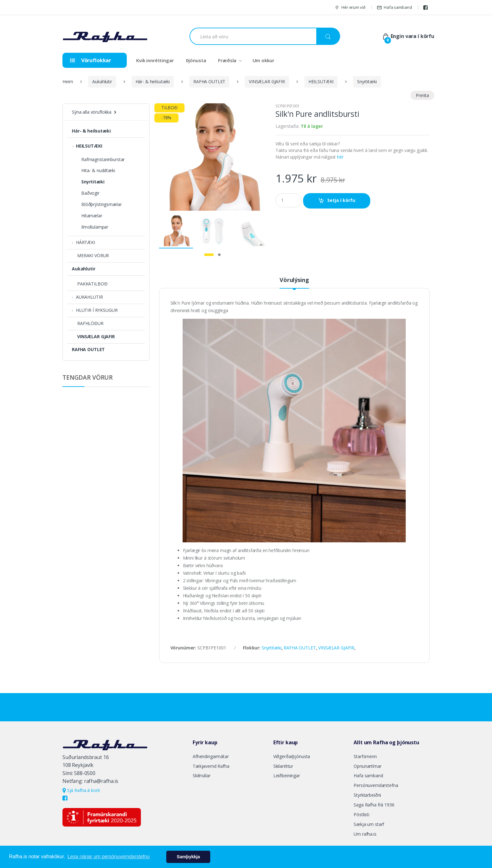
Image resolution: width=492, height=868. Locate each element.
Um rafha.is (365, 834)
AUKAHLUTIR (87, 297)
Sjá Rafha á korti (81, 790)
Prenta (422, 95)
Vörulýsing (294, 280)
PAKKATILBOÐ (90, 284)
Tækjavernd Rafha (211, 766)
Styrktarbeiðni (367, 795)
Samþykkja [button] (188, 857)
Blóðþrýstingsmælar (101, 204)
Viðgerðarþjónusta (292, 756)
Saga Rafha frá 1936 (374, 805)
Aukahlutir (102, 81)
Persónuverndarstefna (376, 785)
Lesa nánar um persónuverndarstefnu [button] (109, 857)
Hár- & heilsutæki (153, 81)
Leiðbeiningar (287, 776)
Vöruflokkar (91, 60)
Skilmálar (202, 776)
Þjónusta (196, 60)
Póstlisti (361, 814)
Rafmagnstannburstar (103, 159)
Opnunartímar (367, 766)
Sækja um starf (369, 824)
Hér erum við (350, 7)
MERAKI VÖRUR (90, 255)
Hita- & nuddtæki (98, 170)
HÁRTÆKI (83, 242)
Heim (68, 81)
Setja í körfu (341, 200)
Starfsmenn (365, 756)
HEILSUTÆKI (321, 81)
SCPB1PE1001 (287, 106)
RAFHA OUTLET (209, 81)
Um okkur (263, 60)
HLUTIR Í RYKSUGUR (95, 310)
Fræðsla (227, 60)
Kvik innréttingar (155, 60)
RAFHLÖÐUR (88, 323)
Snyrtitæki (367, 81)
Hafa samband (394, 7)
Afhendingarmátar (211, 756)
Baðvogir (90, 193)
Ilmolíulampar (95, 227)
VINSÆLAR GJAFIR (267, 81)
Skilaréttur (283, 766)
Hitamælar (92, 216)
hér (340, 157)
